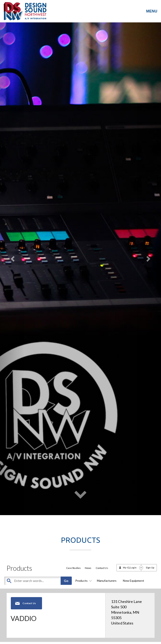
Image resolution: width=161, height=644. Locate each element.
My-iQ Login (130, 568)
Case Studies (73, 568)
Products (83, 581)
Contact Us (102, 568)
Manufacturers (107, 581)
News (88, 568)
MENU (152, 11)
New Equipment (133, 581)
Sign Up (150, 568)
